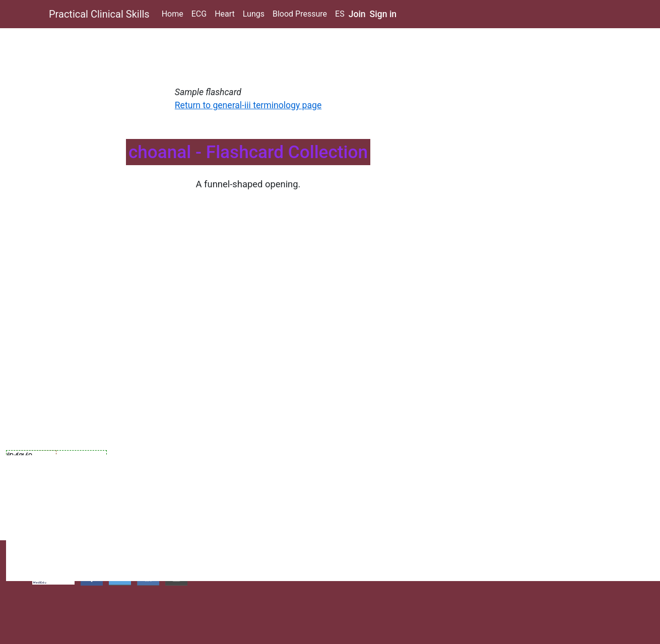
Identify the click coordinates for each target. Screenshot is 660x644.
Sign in (383, 14)
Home (173, 14)
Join (357, 14)
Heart (225, 14)
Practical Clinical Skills (99, 14)
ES (340, 14)
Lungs (254, 14)
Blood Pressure (300, 14)
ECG (199, 14)
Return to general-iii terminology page (248, 105)
